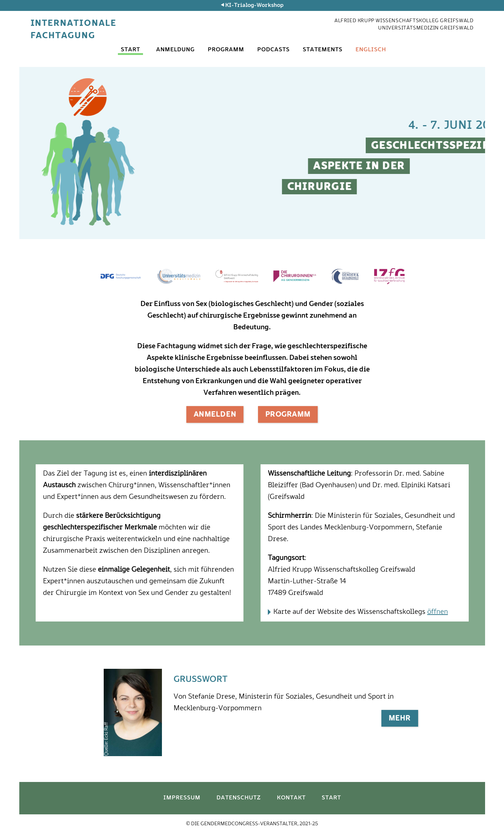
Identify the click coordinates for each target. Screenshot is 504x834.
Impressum (182, 798)
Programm (226, 50)
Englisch (371, 50)
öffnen (438, 612)
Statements (323, 50)
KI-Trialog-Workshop (254, 5)
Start (130, 50)
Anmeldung (175, 50)
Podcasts (273, 50)
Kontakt (291, 798)
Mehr (400, 719)
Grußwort (201, 679)
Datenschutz (239, 798)
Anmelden (215, 415)
